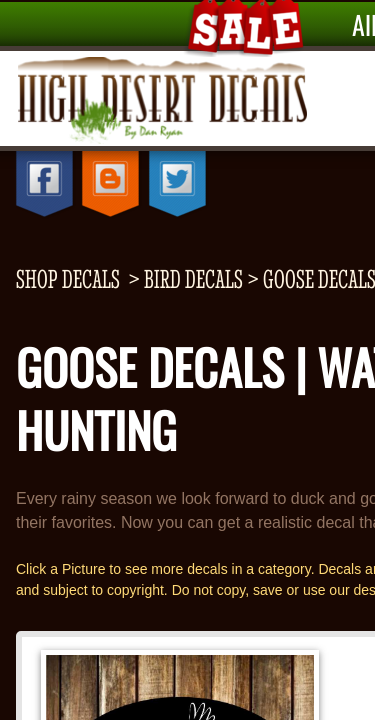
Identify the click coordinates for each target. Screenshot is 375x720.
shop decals (68, 279)
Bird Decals (193, 279)
